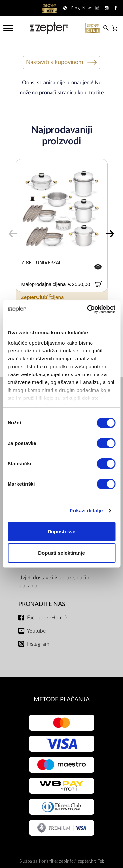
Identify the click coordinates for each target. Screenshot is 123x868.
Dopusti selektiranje (61, 553)
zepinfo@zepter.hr (77, 861)
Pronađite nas (42, 604)
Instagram (38, 644)
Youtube (36, 631)
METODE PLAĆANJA (62, 699)
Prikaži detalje (86, 510)
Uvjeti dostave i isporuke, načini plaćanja (54, 582)
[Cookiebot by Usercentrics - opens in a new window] (88, 309)
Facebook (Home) (47, 618)
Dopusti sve (61, 531)
